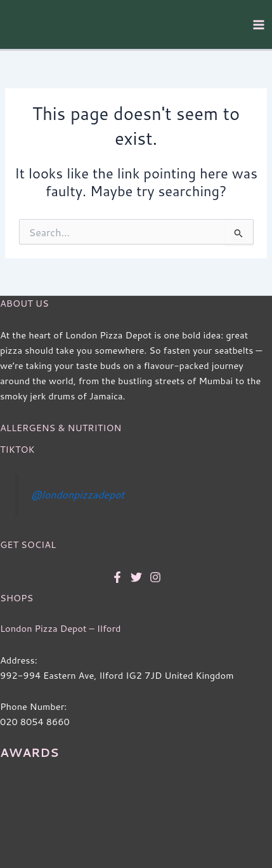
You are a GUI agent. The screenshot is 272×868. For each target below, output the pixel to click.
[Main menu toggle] (259, 25)
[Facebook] (117, 577)
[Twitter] (136, 577)
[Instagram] (155, 577)
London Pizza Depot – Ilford (61, 628)
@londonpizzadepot (78, 494)
